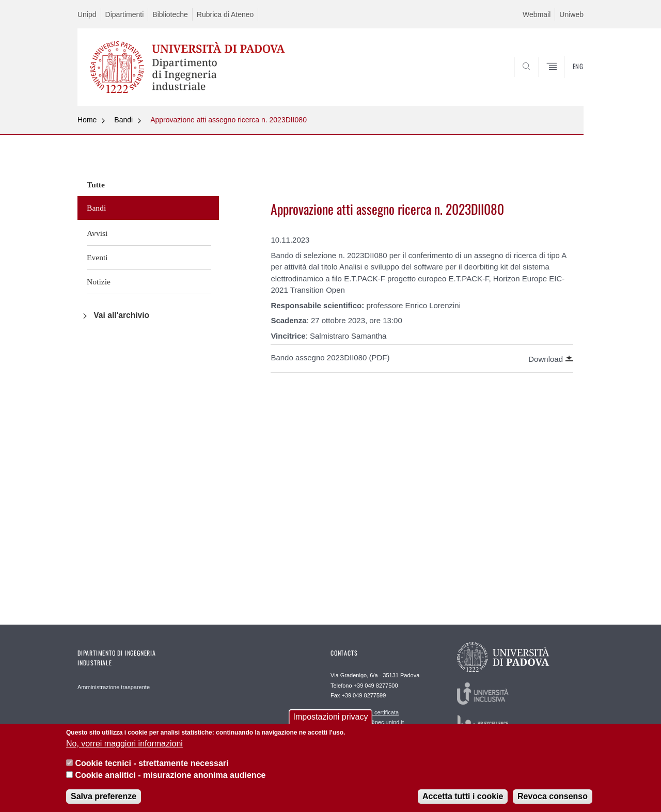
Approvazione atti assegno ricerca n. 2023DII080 (229, 120)
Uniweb (571, 14)
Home (87, 120)
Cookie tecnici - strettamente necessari (152, 767)
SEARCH (565, 81)
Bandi (123, 120)
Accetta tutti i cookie (463, 800)
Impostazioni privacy (331, 721)
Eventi (97, 257)
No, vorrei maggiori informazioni (124, 748)
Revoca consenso (553, 800)
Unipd (87, 14)
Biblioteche (170, 14)
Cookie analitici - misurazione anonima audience (170, 779)
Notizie (99, 282)
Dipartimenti (125, 14)
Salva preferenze (104, 800)
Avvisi (97, 233)
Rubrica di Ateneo (225, 14)
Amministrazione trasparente (114, 687)
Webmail (537, 14)
